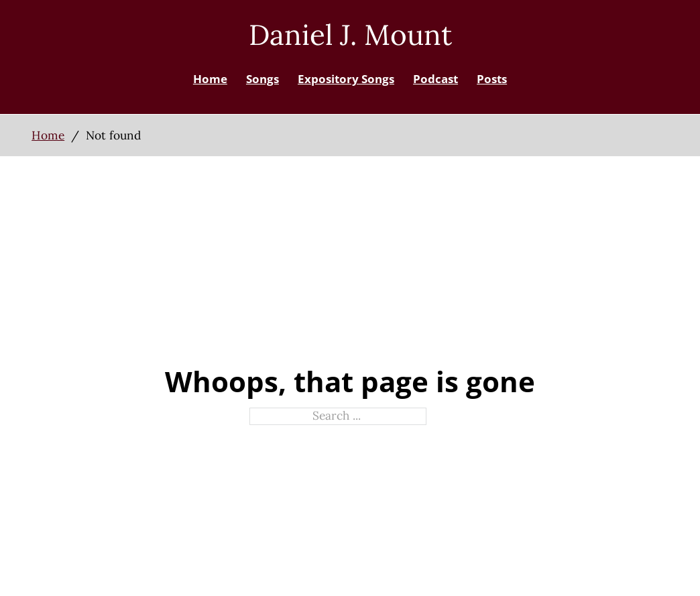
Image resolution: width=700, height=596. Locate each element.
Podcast (435, 78)
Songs (262, 78)
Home (210, 78)
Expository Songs (346, 78)
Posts (492, 78)
